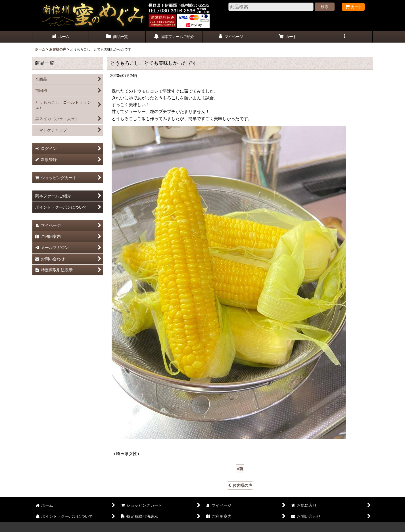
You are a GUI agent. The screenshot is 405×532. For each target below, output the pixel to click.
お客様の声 (240, 485)
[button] (345, 37)
